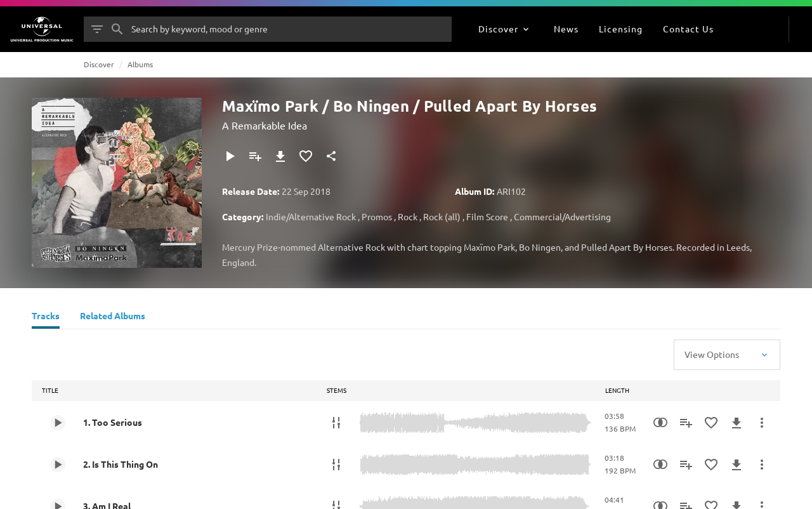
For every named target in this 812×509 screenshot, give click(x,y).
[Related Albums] (113, 317)
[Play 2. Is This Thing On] (58, 465)
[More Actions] (762, 423)
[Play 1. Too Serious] (58, 423)
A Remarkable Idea (265, 125)
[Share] (331, 156)
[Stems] (336, 423)
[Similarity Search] (660, 423)
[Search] (117, 29)
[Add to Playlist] (255, 156)
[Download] (280, 156)
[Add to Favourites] (306, 156)
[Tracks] (46, 317)
